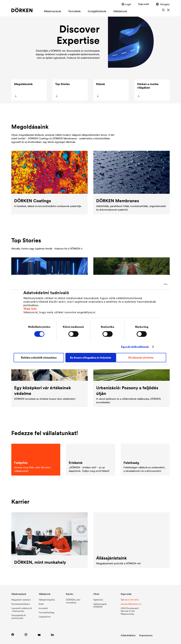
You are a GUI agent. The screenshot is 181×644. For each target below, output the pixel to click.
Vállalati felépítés (47, 600)
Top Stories (62, 90)
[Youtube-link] (39, 635)
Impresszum (146, 635)
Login (126, 4)
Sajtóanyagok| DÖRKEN (100, 605)
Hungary (163, 4)
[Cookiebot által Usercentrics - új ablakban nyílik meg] (152, 284)
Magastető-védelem (21, 600)
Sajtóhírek (98, 600)
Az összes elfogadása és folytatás (90, 358)
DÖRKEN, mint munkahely (73, 601)
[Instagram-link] (26, 635)
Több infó (30, 309)
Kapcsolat (144, 4)
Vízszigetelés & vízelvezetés (18, 617)
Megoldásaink (23, 90)
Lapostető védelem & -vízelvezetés (21, 610)
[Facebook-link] (13, 635)
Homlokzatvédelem (21, 604)
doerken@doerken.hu (131, 604)
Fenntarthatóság (46, 612)
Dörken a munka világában (148, 90)
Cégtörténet (45, 617)
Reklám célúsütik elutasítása (39, 358)
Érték (41, 604)
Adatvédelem (128, 635)
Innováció (43, 608)
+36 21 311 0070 (131, 600)
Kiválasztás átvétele (141, 358)
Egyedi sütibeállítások (135, 347)
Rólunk (100, 90)
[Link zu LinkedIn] (52, 635)
